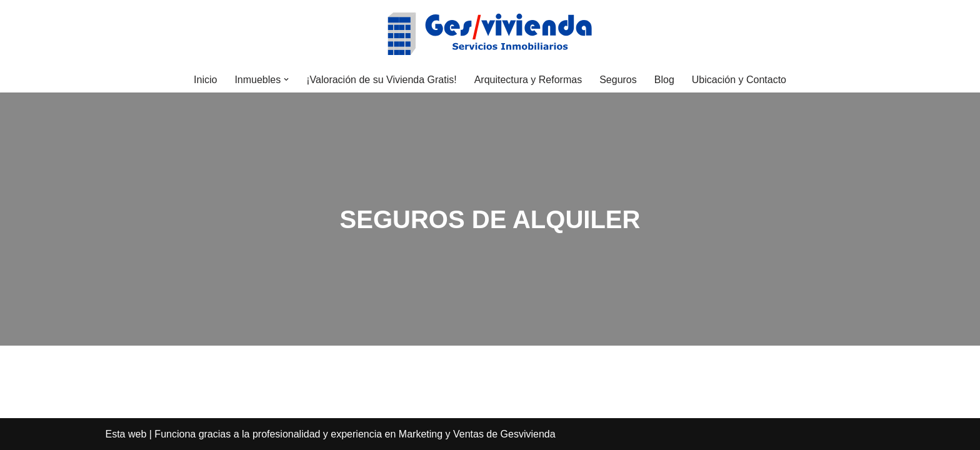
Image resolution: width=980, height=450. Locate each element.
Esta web (126, 434)
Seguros (618, 80)
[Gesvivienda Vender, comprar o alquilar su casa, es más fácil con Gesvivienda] (490, 33)
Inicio (205, 80)
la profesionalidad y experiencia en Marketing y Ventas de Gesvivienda (399, 434)
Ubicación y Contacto (739, 80)
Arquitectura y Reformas (528, 80)
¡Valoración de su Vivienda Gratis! (381, 80)
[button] (286, 79)
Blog (664, 80)
